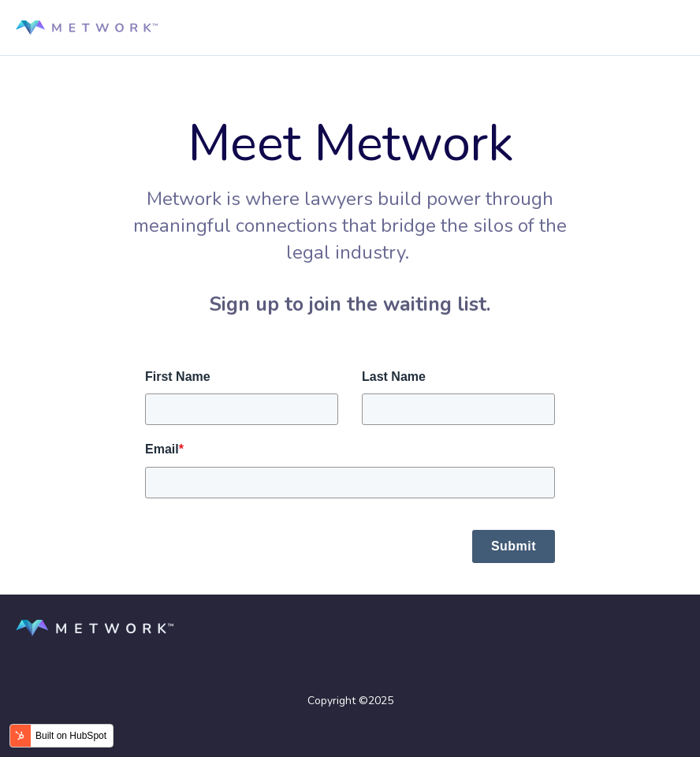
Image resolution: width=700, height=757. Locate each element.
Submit (514, 546)
